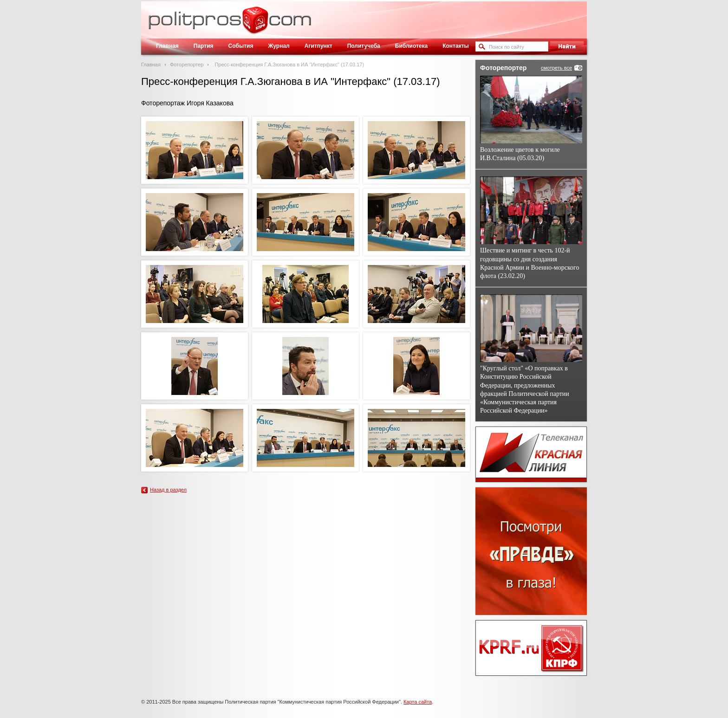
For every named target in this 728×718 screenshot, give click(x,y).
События (241, 46)
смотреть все (556, 68)
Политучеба (364, 46)
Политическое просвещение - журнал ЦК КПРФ (255, 25)
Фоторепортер (187, 65)
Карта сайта (418, 702)
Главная (167, 46)
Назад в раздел (168, 490)
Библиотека (411, 46)
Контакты (456, 46)
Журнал (279, 46)
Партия (204, 46)
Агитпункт (318, 46)
